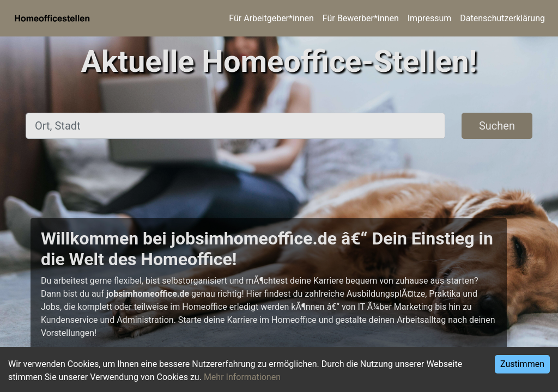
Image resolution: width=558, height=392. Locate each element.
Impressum (430, 18)
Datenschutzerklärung (502, 18)
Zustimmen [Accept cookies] (522, 364)
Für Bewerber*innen (361, 18)
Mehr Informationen (242, 377)
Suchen (497, 126)
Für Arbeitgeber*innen (271, 18)
